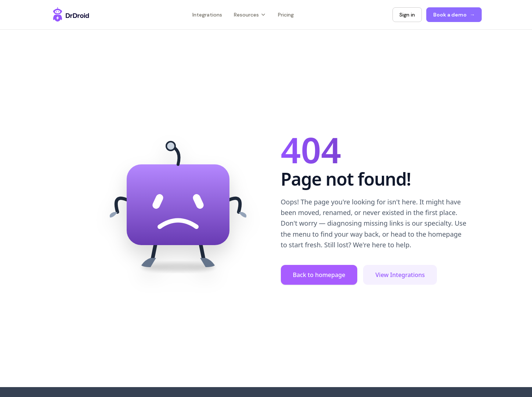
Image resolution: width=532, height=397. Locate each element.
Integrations (207, 15)
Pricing (286, 15)
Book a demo (454, 15)
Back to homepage (319, 275)
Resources (250, 15)
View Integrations (400, 275)
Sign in (407, 15)
